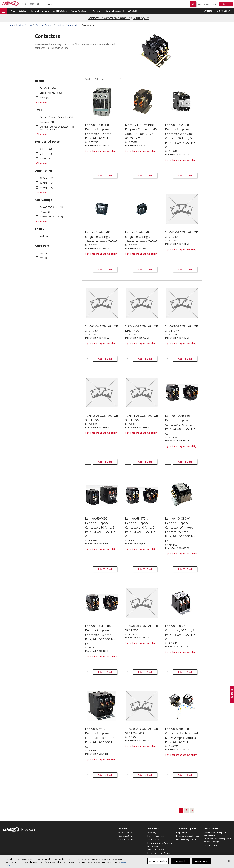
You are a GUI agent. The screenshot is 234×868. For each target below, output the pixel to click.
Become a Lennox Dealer (159, 853)
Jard (42, 236)
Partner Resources (156, 836)
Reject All (180, 863)
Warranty (97, 11)
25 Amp (44, 187)
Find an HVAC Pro (155, 846)
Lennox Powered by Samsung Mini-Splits (118, 18)
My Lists (208, 11)
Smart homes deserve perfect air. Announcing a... (217, 840)
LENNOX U (133, 11)
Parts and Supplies (44, 25)
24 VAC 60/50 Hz (49, 207)
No (42, 258)
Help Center (182, 833)
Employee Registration (186, 839)
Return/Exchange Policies (188, 836)
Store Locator (203, 4)
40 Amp (44, 178)
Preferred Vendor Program (160, 843)
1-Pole (43, 158)
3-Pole (44, 149)
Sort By (88, 79)
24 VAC (44, 212)
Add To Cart (105, 175)
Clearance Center (126, 836)
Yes (42, 253)
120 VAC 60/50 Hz (49, 217)
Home (10, 25)
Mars (42, 98)
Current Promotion (127, 839)
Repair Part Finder (80, 11)
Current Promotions (40, 11)
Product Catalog (19, 11)
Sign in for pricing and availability (101, 151)
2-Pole (44, 154)
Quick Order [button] (223, 11)
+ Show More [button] (42, 102)
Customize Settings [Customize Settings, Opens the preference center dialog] (158, 863)
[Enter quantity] (88, 175)
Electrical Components (67, 25)
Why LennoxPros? (156, 850)
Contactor (45, 122)
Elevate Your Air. (211, 845)
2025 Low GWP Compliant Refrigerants (215, 834)
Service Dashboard (115, 11)
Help (215, 4)
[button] (193, 4)
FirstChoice (46, 88)
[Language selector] (38, 4)
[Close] (229, 863)
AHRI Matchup (60, 11)
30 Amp (44, 183)
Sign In (226, 4)
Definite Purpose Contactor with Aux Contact (55, 128)
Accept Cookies (202, 863)
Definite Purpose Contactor (54, 117)
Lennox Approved (49, 93)
